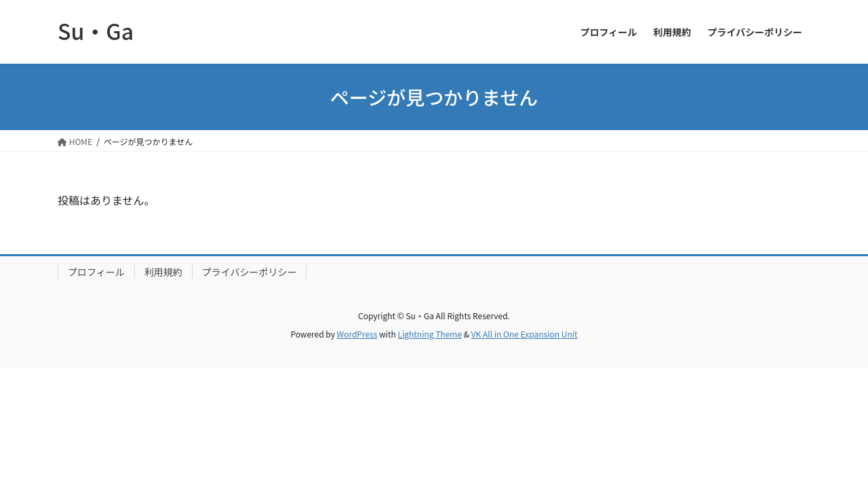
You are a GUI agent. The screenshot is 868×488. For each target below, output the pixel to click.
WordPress (357, 334)
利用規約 (163, 272)
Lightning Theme (430, 334)
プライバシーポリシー (250, 272)
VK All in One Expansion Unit (525, 334)
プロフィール (96, 272)
